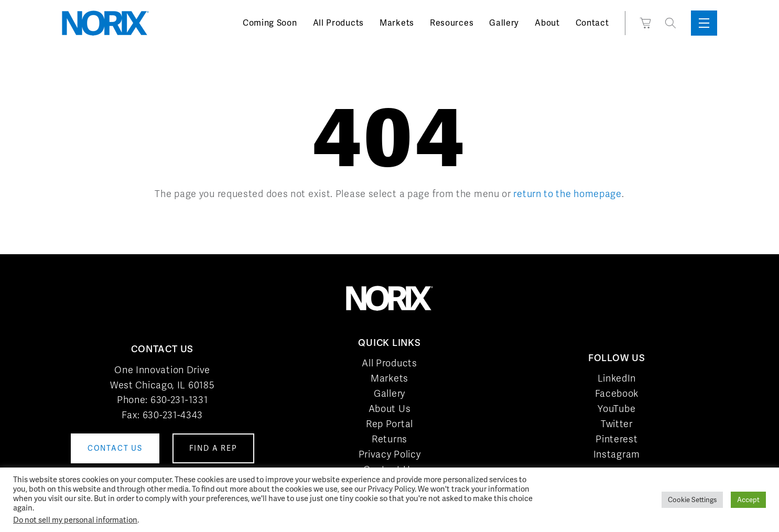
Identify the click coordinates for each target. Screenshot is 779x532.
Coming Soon (270, 23)
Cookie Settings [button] (692, 500)
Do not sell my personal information (75, 520)
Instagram (617, 454)
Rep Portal (389, 424)
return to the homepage (567, 194)
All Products (338, 23)
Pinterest (616, 439)
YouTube (616, 409)
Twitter (617, 424)
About (547, 23)
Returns (389, 439)
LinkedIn (617, 378)
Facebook (617, 393)
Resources (452, 23)
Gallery (504, 23)
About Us (390, 409)
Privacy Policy (390, 454)
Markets (397, 23)
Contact (592, 23)
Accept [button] (748, 500)
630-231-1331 (179, 400)
